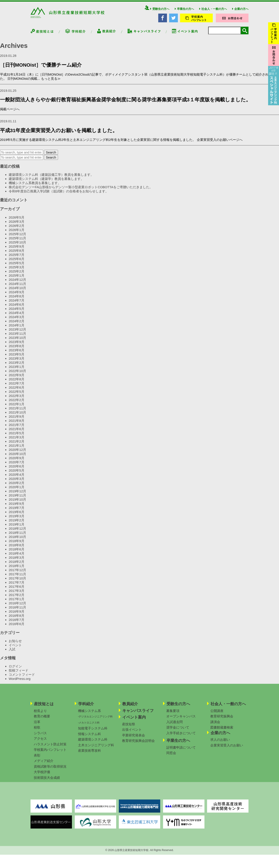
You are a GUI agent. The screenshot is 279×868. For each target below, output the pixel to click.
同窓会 (171, 757)
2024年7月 (17, 305)
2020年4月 (17, 479)
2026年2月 (17, 230)
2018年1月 (17, 570)
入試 (12, 654)
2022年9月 (17, 380)
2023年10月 (17, 342)
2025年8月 (17, 255)
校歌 (37, 732)
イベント (15, 650)
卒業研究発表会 (134, 740)
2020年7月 (17, 467)
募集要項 (173, 715)
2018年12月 (17, 533)
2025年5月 (17, 268)
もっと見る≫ (51, 83)
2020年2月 (17, 487)
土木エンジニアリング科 (96, 750)
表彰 (37, 760)
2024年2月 (17, 326)
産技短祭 (129, 729)
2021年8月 (17, 425)
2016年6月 (17, 628)
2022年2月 (17, 404)
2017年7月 (17, 587)
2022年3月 (17, 400)
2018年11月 (17, 537)
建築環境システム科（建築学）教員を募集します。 (46, 183)
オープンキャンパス (181, 721)
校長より (40, 715)
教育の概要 (42, 721)
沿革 (37, 726)
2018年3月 (17, 562)
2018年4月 (17, 558)
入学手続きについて (181, 738)
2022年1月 (17, 409)
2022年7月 (17, 388)
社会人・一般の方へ (213, 13)
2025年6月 (17, 263)
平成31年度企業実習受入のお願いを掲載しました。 (59, 135)
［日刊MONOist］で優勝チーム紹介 (41, 70)
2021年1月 (17, 450)
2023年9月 (17, 346)
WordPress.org (20, 683)
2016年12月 (17, 608)
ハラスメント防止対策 (50, 749)
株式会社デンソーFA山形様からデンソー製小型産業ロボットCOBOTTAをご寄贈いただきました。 (81, 192)
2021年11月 (17, 413)
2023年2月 (17, 367)
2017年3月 (17, 595)
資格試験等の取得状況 (50, 771)
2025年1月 (17, 280)
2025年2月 (17, 276)
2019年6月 (17, 516)
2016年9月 (17, 616)
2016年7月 (17, 624)
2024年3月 (17, 321)
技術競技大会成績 (47, 782)
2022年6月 (17, 392)
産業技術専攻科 (89, 755)
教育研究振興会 (222, 721)
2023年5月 (17, 359)
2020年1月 (17, 492)
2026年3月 (17, 226)
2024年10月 (17, 292)
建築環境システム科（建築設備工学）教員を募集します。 (51, 179)
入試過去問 (174, 726)
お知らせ (15, 645)
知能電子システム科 (93, 733)
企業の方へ (240, 13)
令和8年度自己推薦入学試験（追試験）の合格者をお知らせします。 (59, 196)
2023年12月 (17, 334)
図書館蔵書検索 (222, 732)
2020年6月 (17, 471)
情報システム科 (89, 738)
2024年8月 (17, 301)
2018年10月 (17, 541)
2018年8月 (17, 550)
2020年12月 (17, 454)
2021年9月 (17, 421)
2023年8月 (17, 350)
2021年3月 (17, 442)
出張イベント (132, 734)
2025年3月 (17, 272)
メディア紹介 (44, 765)
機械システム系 (89, 715)
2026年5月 (17, 222)
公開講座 (217, 715)
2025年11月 (17, 243)
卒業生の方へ (184, 13)
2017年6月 (17, 591)
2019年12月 (17, 496)
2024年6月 (17, 309)
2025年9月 (17, 251)
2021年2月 (17, 446)
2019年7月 (17, 512)
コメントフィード (22, 679)
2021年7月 (17, 429)
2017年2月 (17, 599)
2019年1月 (17, 529)
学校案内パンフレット (50, 754)
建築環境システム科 (93, 744)
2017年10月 (17, 583)
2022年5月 (17, 396)
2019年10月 (17, 504)
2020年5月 (17, 475)
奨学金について (178, 732)
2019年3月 (17, 521)
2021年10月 (17, 417)
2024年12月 (17, 284)
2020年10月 (17, 458)
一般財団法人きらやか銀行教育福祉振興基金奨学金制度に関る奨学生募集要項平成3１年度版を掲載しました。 (125, 104)
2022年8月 (17, 384)
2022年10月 (17, 375)
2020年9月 (17, 462)
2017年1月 (17, 604)
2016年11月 (17, 612)
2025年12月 (17, 239)
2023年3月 (17, 363)
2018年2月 (17, 566)
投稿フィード (19, 675)
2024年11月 (17, 288)
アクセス (40, 743)
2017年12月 (17, 574)
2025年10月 (17, 247)
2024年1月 (17, 330)
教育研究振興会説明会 (138, 745)
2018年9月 (17, 545)
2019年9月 (17, 508)
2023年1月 (17, 371)
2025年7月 (17, 259)
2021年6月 (17, 433)
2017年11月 (17, 579)
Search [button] (51, 157)
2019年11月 (17, 500)
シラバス (40, 738)
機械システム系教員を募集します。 (35, 188)
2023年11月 (17, 338)
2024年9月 (17, 297)
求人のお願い (220, 744)
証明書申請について (181, 752)
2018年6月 (17, 554)
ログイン (15, 671)
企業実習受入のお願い (227, 750)
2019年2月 (17, 525)
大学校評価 (42, 776)
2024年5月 (17, 313)
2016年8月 (17, 620)
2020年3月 (17, 483)
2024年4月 (17, 317)
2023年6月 (17, 355)
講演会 (215, 726)
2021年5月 (17, 438)
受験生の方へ (160, 13)
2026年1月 (17, 234)
